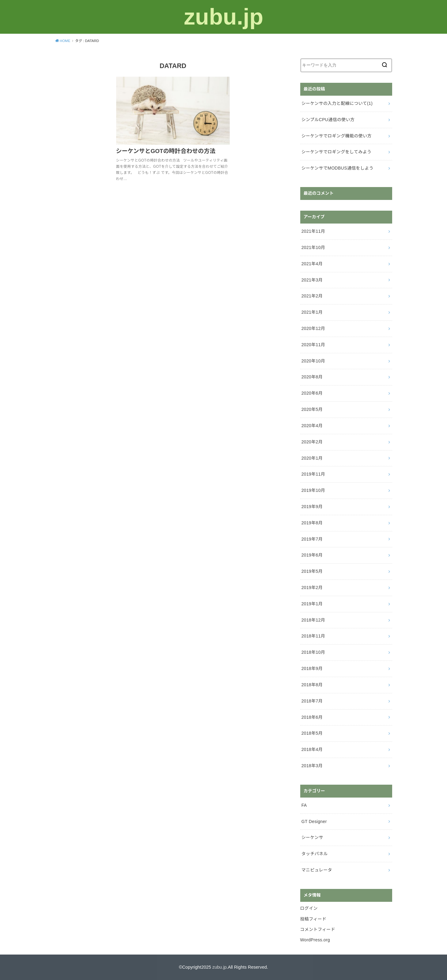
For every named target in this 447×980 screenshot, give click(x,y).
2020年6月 (312, 393)
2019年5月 (312, 571)
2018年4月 (312, 749)
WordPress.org (315, 940)
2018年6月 (312, 717)
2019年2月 (312, 588)
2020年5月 (312, 409)
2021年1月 (312, 312)
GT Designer (314, 821)
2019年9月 (312, 507)
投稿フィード (313, 919)
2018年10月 (313, 652)
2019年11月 (313, 474)
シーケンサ (312, 837)
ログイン (309, 908)
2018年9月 (312, 668)
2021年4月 (312, 264)
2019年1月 (312, 604)
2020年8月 (312, 377)
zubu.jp (223, 17)
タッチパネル (315, 854)
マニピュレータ (317, 870)
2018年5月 (312, 733)
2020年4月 (312, 426)
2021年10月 (313, 247)
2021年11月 (313, 231)
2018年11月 (313, 636)
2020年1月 (312, 458)
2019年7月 (312, 539)
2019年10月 (313, 490)
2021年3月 (312, 280)
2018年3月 (312, 766)
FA (304, 805)
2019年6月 (312, 555)
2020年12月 (313, 328)
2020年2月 (312, 442)
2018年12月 (313, 620)
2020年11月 (313, 345)
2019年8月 (312, 523)
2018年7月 (312, 701)
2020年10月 (313, 361)
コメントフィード (318, 929)
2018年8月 (312, 685)
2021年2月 (312, 296)
